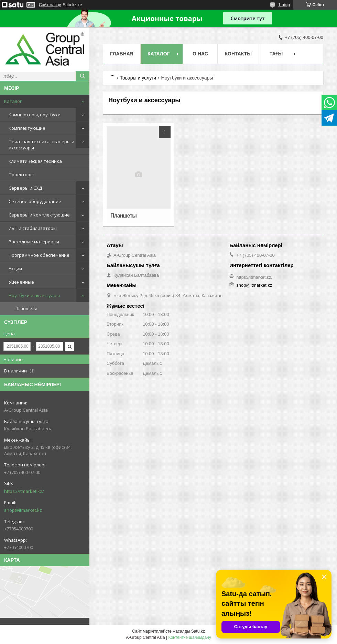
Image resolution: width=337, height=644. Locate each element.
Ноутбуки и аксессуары (34, 295)
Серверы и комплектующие (39, 215)
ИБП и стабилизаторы (33, 228)
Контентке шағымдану (189, 637)
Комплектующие (27, 128)
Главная (122, 54)
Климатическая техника (35, 161)
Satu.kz (198, 631)
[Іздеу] (83, 76)
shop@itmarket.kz (23, 510)
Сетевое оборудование (35, 201)
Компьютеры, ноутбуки (35, 115)
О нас (200, 54)
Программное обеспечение (39, 255)
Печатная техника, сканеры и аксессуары (41, 145)
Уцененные (21, 282)
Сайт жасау (50, 5)
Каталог (13, 101)
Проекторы (21, 175)
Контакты (238, 54)
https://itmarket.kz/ (24, 491)
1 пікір (284, 5)
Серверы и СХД (25, 188)
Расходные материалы (34, 242)
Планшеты (26, 309)
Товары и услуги (138, 78)
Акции (15, 268)
